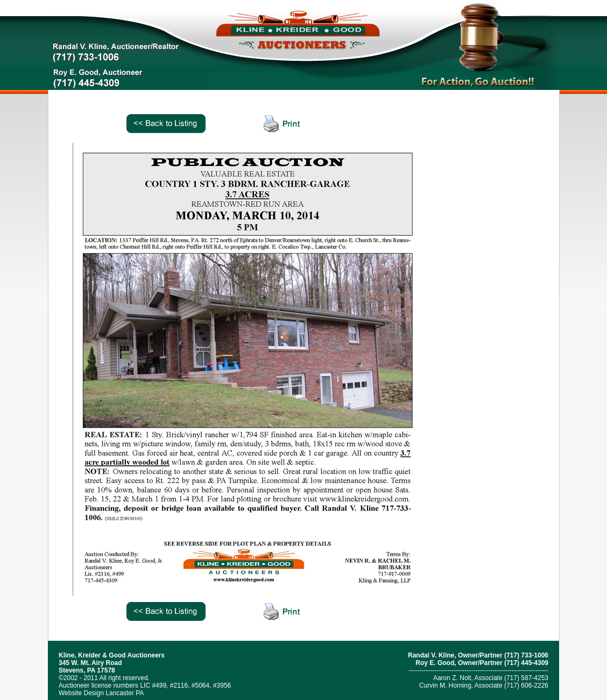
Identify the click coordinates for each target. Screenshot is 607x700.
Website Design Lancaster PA (101, 693)
